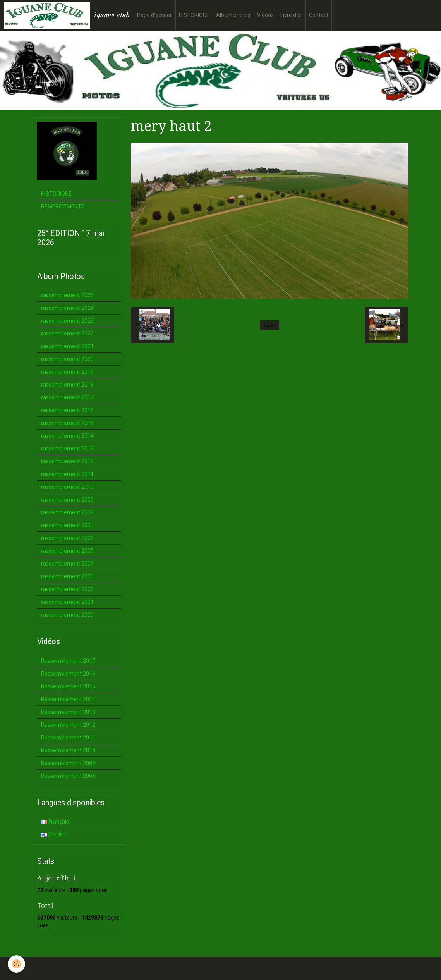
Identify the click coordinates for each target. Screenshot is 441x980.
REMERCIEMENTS (63, 206)
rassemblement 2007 (67, 525)
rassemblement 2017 (67, 397)
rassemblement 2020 (67, 359)
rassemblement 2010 (67, 487)
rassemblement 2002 (67, 589)
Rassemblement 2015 (68, 686)
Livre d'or (291, 15)
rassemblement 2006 (67, 538)
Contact (319, 15)
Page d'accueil (155, 15)
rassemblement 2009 (67, 500)
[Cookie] (16, 964)
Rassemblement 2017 (68, 661)
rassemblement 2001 (67, 602)
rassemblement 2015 (67, 423)
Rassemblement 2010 (68, 750)
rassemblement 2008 (67, 512)
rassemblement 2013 (67, 449)
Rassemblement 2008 (68, 776)
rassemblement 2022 (67, 334)
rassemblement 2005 (67, 551)
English (53, 834)
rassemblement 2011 (67, 474)
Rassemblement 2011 (68, 738)
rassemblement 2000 (67, 615)
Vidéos (265, 15)
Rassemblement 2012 (68, 725)
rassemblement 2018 (67, 385)
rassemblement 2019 (67, 372)
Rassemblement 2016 (68, 674)
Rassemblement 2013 (68, 712)
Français (55, 822)
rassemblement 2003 (67, 576)
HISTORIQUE (194, 15)
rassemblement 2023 (67, 321)
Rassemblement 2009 (68, 763)
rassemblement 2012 (67, 461)
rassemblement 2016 (67, 410)
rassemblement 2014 (67, 436)
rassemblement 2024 (67, 308)
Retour (270, 325)
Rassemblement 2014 (68, 699)
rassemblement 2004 (67, 564)
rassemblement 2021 (67, 346)
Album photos (233, 15)
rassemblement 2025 (67, 295)
